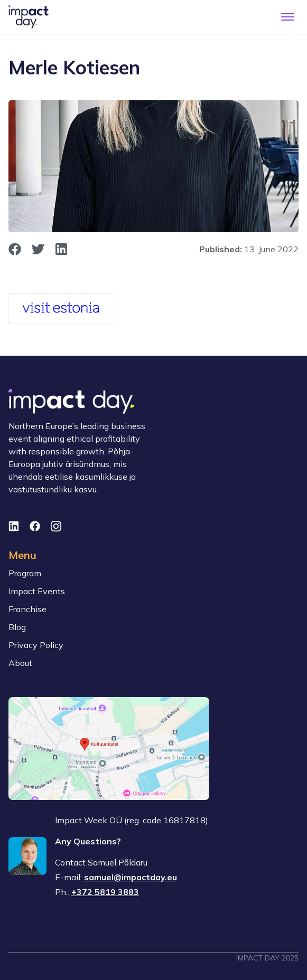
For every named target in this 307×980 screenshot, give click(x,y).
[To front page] (29, 17)
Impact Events (37, 591)
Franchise (27, 609)
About (20, 663)
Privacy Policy (36, 645)
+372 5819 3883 (105, 892)
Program (25, 573)
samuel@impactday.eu (131, 877)
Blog (17, 627)
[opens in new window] (15, 249)
